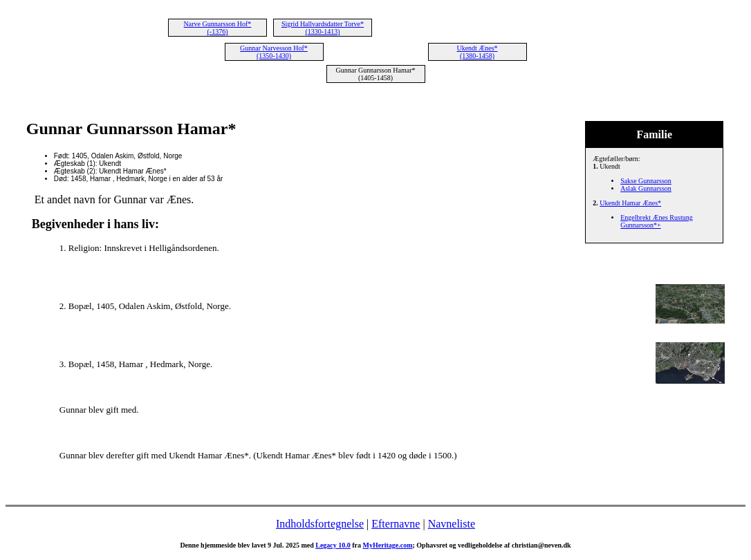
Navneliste (452, 524)
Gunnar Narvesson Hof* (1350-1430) (274, 52)
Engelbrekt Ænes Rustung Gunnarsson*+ (656, 221)
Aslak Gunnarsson (646, 188)
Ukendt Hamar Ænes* (630, 203)
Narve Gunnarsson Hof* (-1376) (218, 28)
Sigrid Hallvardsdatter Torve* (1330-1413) (323, 28)
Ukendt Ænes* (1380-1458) (477, 52)
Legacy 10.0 (333, 545)
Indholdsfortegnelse (320, 524)
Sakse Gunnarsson (646, 181)
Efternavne (396, 524)
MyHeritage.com (388, 545)
